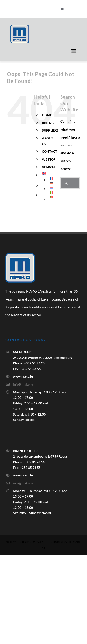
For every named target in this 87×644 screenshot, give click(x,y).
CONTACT (50, 151)
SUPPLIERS (50, 130)
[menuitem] (48, 174)
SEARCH (48, 167)
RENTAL (48, 123)
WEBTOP (49, 159)
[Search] (66, 183)
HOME (47, 115)
